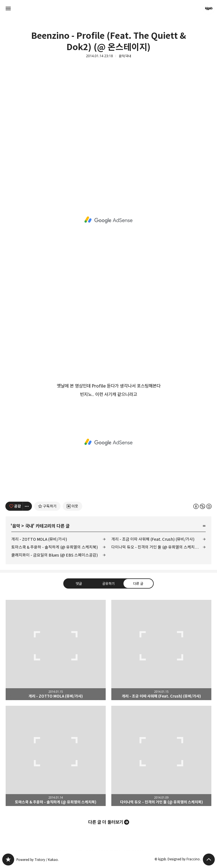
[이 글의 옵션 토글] (27, 506)
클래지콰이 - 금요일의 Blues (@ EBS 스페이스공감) (55, 555)
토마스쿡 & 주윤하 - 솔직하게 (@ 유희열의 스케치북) (55, 547)
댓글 (79, 583)
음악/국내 (125, 56)
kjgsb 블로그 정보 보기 (209, 8)
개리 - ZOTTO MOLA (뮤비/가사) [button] (56, 650)
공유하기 (108, 583)
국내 (29, 526)
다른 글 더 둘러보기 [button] (106, 822)
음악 (16, 526)
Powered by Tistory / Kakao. (38, 860)
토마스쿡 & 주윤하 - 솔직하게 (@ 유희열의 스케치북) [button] (56, 756)
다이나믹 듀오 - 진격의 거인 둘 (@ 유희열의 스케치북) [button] (161, 756)
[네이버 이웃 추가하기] (72, 506)
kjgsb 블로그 (8, 860)
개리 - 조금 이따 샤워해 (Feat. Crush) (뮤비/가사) (153, 539)
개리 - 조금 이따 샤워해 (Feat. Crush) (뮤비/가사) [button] (161, 650)
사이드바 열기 (8, 8)
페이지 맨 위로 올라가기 (209, 860)
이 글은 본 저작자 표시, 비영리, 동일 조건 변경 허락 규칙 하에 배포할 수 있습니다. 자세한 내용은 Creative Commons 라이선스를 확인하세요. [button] (202, 506)
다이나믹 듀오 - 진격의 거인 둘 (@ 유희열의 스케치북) (156, 547)
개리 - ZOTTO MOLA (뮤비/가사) (39, 539)
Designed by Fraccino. (184, 859)
